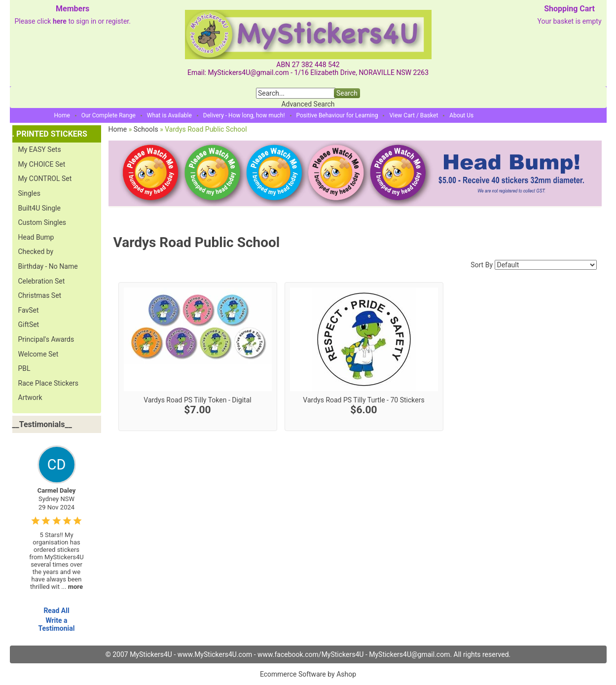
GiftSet (29, 324)
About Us (461, 115)
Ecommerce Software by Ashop (308, 674)
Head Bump (36, 237)
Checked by (36, 252)
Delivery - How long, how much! (244, 115)
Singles (29, 193)
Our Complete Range (109, 115)
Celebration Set (42, 281)
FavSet (29, 310)
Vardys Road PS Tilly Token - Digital (197, 400)
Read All (56, 611)
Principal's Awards (46, 339)
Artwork (30, 397)
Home (62, 115)
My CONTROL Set (45, 179)
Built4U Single (39, 208)
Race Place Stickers (49, 383)
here (60, 21)
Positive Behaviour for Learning (337, 115)
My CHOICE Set (42, 164)
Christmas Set (40, 295)
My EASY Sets (40, 149)
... (72, 587)
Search (347, 93)
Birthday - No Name (48, 266)
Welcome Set (38, 354)
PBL (24, 368)
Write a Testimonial (56, 624)
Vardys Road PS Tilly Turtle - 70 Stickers (363, 400)
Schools (146, 129)
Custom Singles (42, 222)
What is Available (169, 115)
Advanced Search (308, 104)
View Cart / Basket (414, 115)
